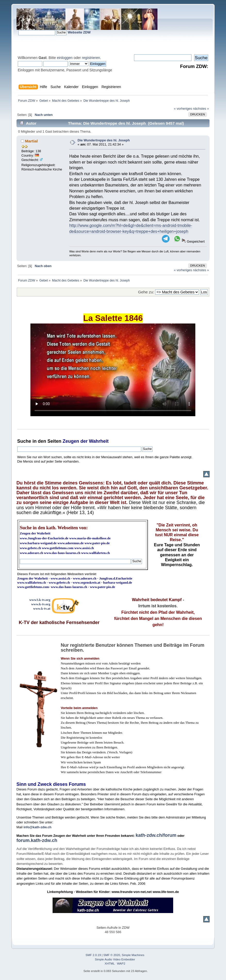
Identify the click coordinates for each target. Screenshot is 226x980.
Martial (31, 141)
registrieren (91, 58)
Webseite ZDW (79, 32)
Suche (24, 441)
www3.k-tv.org (40, 600)
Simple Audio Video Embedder (115, 959)
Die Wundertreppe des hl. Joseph (104, 140)
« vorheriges (183, 109)
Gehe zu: (146, 292)
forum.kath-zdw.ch (37, 840)
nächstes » (201, 109)
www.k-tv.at (42, 608)
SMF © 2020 (112, 955)
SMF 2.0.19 (93, 955)
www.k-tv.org (41, 604)
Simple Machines (133, 955)
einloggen (65, 58)
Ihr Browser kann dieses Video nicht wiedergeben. (113, 370)
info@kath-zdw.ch (37, 827)
